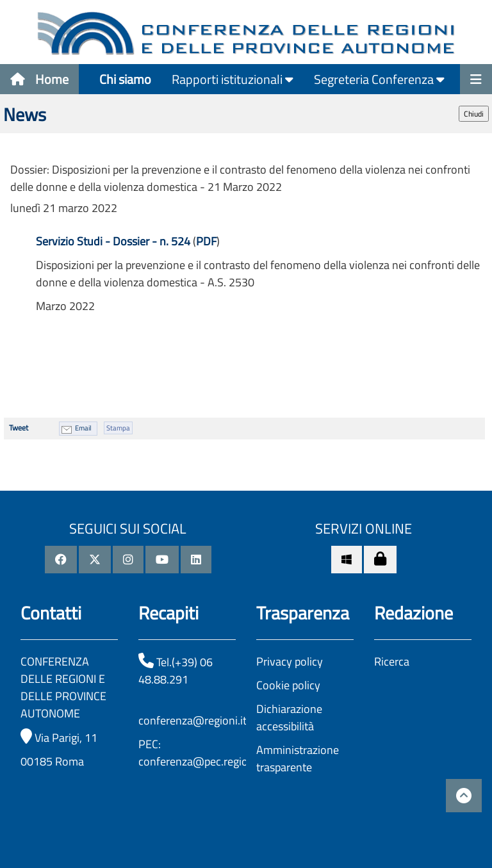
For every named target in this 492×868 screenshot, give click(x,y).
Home (39, 79)
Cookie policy (288, 685)
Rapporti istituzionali (233, 79)
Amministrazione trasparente (298, 758)
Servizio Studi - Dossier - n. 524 (113, 241)
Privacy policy (290, 661)
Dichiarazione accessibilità (289, 717)
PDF (206, 241)
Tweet (19, 428)
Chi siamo (125, 79)
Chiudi (474, 114)
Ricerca (392, 661)
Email (83, 428)
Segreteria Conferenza (379, 79)
